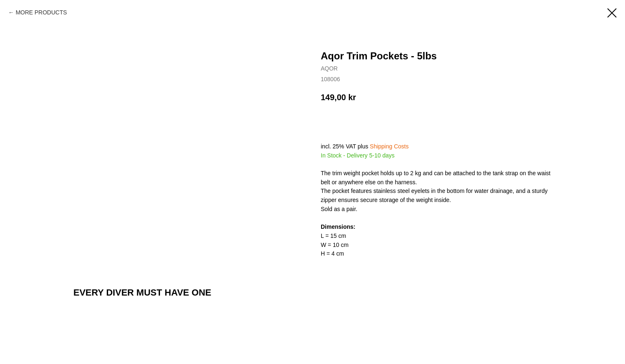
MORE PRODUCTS (41, 12)
